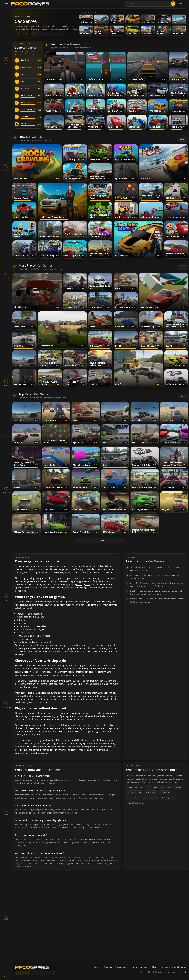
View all (183, 139)
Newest (36, 34)
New (30, 137)
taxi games (44, 588)
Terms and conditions (139, 967)
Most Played (36, 265)
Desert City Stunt (26, 684)
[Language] (182, 4)
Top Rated (34, 394)
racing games (26, 581)
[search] (173, 4)
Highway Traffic (89, 681)
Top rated (59, 34)
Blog (154, 967)
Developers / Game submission (173, 967)
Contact (97, 967)
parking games (80, 581)
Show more (100, 540)
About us (108, 967)
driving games (83, 585)
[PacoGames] (32, 968)
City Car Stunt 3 (77, 684)
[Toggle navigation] (7, 4)
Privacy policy (121, 967)
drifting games (97, 581)
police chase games (60, 588)
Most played (47, 34)
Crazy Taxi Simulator (107, 681)
